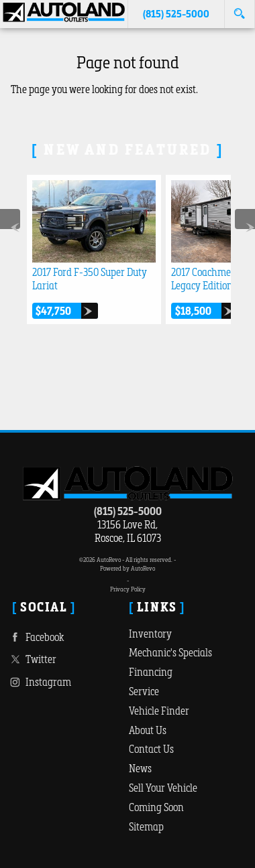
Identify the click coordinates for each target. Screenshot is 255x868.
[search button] (239, 9)
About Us (148, 730)
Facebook (35, 637)
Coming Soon (156, 807)
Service (144, 691)
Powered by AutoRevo (127, 568)
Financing (151, 672)
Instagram (39, 682)
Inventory (150, 634)
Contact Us (151, 749)
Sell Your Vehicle (163, 788)
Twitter (32, 659)
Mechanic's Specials (170, 652)
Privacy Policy (128, 589)
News (140, 768)
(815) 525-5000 (128, 511)
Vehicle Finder (159, 711)
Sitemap (146, 826)
